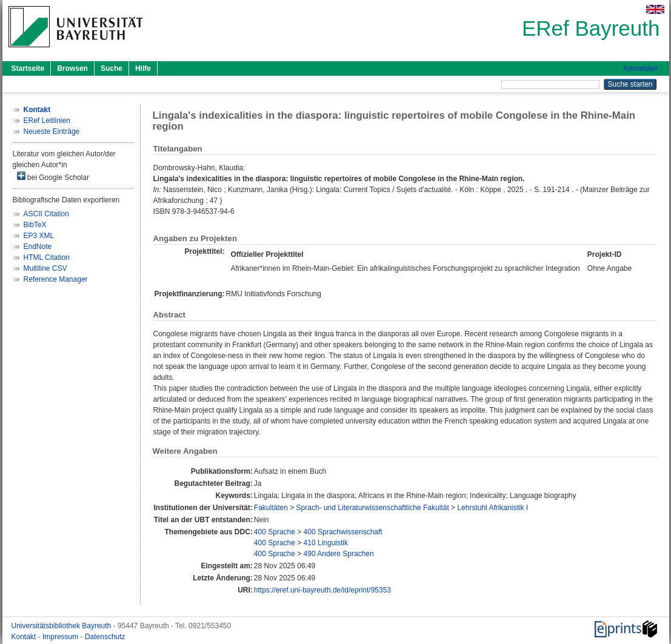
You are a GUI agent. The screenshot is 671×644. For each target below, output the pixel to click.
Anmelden (640, 68)
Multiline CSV (45, 268)
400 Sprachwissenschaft (343, 532)
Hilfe (143, 68)
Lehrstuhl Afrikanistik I (492, 508)
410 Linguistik (326, 543)
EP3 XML (39, 236)
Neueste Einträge (52, 131)
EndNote (38, 247)
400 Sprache (275, 532)
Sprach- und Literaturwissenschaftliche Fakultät (373, 508)
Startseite (28, 68)
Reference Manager (56, 279)
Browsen (72, 68)
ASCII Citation (46, 214)
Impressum (62, 637)
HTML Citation (47, 257)
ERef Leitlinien (47, 121)
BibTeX (35, 225)
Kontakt (25, 637)
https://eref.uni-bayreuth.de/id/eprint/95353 (322, 590)
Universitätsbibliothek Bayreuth (62, 626)
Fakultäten (271, 508)
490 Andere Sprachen (339, 554)
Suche (112, 68)
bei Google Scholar (53, 177)
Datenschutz (105, 637)
